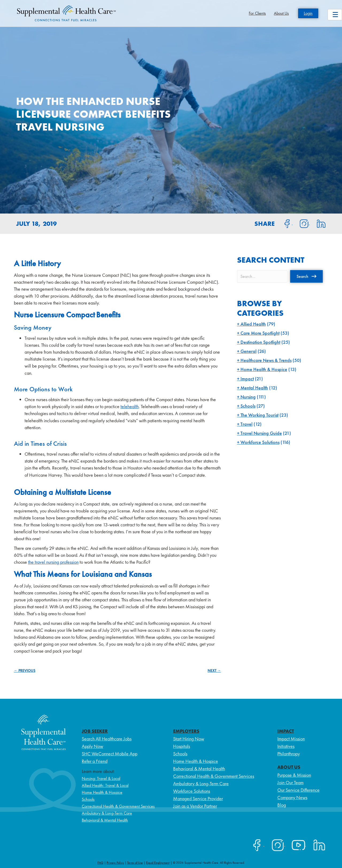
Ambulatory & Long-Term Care (107, 813)
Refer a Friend (95, 761)
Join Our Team (290, 782)
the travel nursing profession (53, 562)
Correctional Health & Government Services (118, 806)
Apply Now (92, 746)
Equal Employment (158, 863)
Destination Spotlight (260, 342)
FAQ (100, 863)
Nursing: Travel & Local (101, 778)
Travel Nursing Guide (261, 433)
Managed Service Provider (198, 798)
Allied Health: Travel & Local (105, 785)
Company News (292, 797)
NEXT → (214, 670)
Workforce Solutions (260, 442)
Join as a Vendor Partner (195, 806)
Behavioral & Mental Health (105, 820)
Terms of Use (135, 863)
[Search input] (262, 276)
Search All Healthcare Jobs (107, 739)
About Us (281, 13)
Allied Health (253, 324)
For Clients (257, 13)
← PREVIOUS (25, 670)
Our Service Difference (298, 790)
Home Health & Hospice (264, 369)
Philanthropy (289, 754)
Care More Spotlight (260, 333)
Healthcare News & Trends (266, 360)
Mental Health (254, 388)
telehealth (130, 406)
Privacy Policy (115, 863)
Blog (282, 805)
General (248, 351)
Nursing (248, 397)
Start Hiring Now (189, 739)
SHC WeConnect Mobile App (110, 754)
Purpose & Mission (294, 775)
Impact (247, 379)
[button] (306, 276)
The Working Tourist (259, 415)
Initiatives (286, 746)
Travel (246, 424)
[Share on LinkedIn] (318, 223)
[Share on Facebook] (284, 223)
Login (308, 13)
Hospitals (182, 746)
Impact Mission (291, 739)
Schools (248, 406)
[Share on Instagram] (301, 223)
